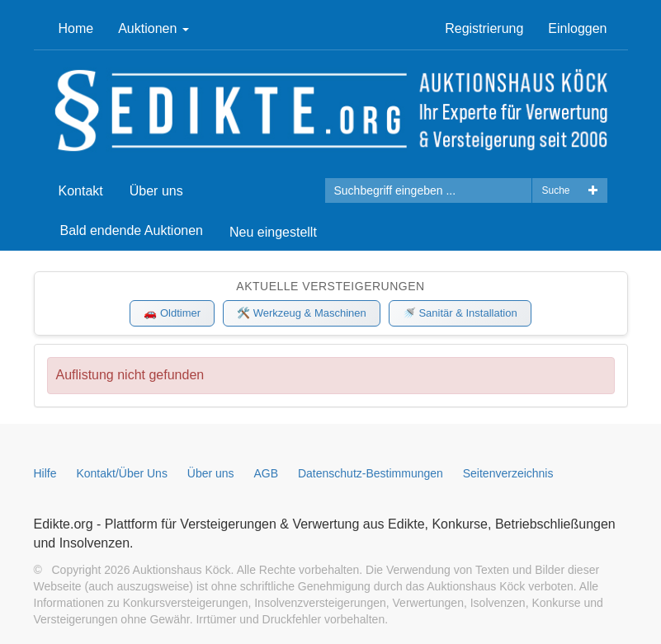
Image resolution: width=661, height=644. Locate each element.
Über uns (156, 191)
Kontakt (81, 191)
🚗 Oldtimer (172, 313)
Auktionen (153, 28)
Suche (555, 190)
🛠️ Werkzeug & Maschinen (302, 313)
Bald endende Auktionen (132, 230)
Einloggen (577, 28)
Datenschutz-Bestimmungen (371, 473)
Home (76, 28)
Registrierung (484, 28)
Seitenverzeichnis (508, 473)
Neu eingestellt (273, 232)
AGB (267, 473)
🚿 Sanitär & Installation (460, 313)
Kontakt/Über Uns (122, 473)
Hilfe (45, 473)
